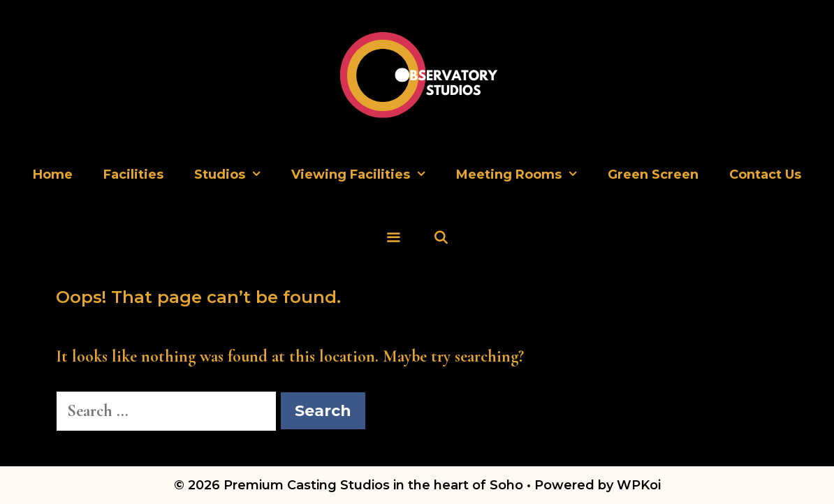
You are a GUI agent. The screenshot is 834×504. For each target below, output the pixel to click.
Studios (235, 175)
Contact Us (765, 175)
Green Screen (653, 175)
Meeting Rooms (524, 175)
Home (53, 175)
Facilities (133, 175)
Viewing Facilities (366, 175)
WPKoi (639, 485)
